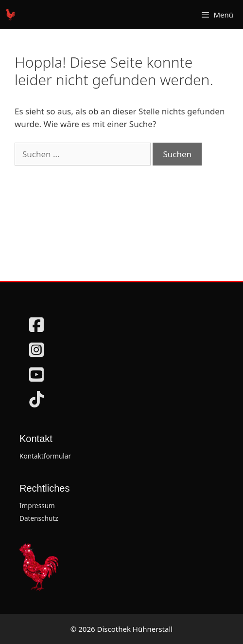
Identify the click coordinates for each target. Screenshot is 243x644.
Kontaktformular (45, 456)
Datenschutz (39, 518)
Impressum (37, 506)
